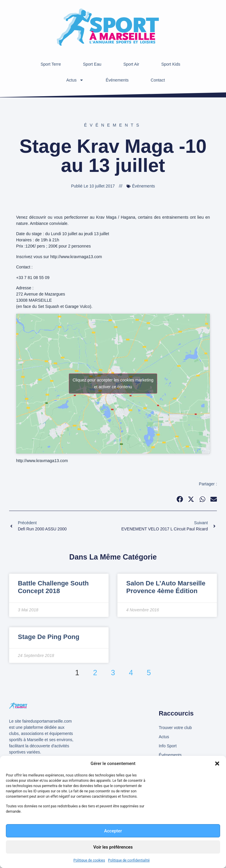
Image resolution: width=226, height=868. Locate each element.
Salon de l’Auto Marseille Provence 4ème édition (166, 587)
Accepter (113, 831)
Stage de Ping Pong (49, 637)
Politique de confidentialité (129, 860)
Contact (158, 80)
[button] (217, 764)
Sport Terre (51, 64)
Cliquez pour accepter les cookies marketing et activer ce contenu (113, 383)
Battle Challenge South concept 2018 (53, 587)
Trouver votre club (175, 728)
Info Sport (168, 746)
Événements (117, 80)
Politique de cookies (89, 860)
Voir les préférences (113, 847)
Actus (75, 80)
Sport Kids (171, 64)
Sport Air (131, 64)
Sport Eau (92, 64)
